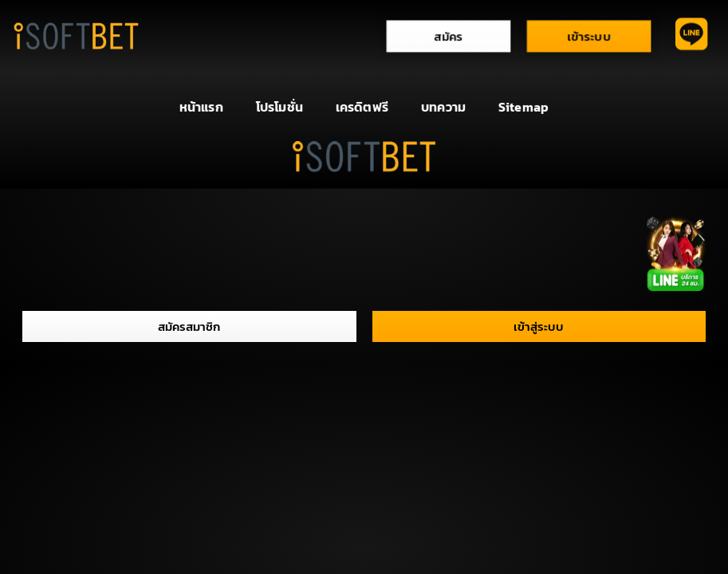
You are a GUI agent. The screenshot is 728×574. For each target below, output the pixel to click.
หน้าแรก (201, 106)
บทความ (443, 106)
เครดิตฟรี (362, 106)
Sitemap (523, 106)
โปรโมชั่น (279, 106)
